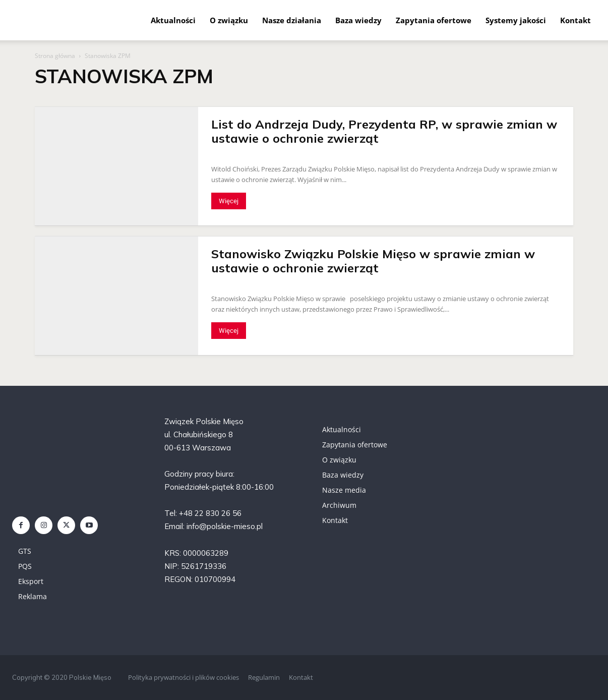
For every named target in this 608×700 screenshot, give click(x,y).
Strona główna (55, 56)
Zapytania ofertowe (434, 20)
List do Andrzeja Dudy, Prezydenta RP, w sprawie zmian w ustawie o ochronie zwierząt (384, 131)
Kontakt (575, 20)
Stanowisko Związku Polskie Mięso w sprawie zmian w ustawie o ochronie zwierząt (373, 261)
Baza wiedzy (358, 20)
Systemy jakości (516, 20)
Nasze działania (292, 20)
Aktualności (173, 20)
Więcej (229, 201)
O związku (229, 20)
